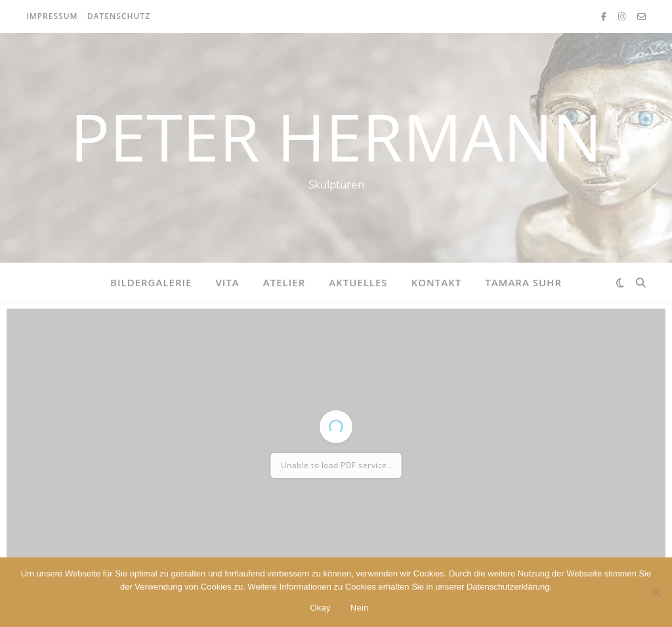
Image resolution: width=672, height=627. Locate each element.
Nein (360, 608)
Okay (320, 608)
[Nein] (656, 592)
